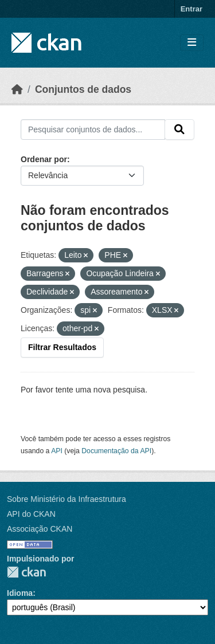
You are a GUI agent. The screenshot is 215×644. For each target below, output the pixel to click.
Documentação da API (116, 451)
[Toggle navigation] (192, 43)
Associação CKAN (40, 529)
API (57, 451)
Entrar (191, 9)
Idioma (20, 593)
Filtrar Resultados (62, 347)
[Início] (17, 89)
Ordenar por (44, 159)
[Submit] (179, 129)
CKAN (26, 572)
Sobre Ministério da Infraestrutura (67, 499)
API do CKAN (31, 514)
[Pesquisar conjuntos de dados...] (93, 129)
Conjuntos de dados (83, 89)
